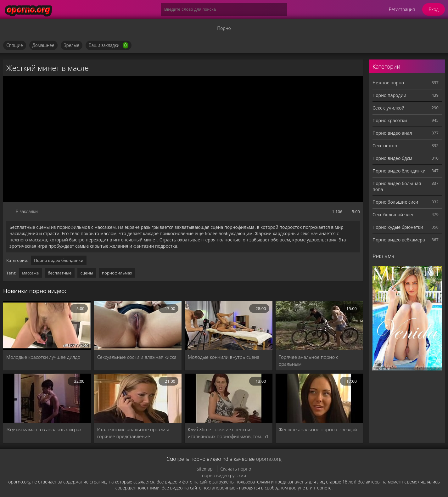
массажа (30, 273)
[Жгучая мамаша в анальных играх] (47, 398)
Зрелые (72, 45)
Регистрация (402, 9)
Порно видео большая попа (397, 186)
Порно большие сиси (395, 202)
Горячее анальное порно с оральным (309, 360)
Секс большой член (394, 215)
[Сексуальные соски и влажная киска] (138, 326)
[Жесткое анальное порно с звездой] (319, 398)
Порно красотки (390, 120)
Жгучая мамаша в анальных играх (44, 429)
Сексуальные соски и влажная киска (137, 357)
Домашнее (43, 45)
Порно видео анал (392, 133)
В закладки (27, 211)
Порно (224, 28)
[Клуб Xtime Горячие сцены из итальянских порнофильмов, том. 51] (229, 398)
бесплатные (60, 273)
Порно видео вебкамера (399, 240)
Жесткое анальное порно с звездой (318, 429)
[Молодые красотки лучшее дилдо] (47, 326)
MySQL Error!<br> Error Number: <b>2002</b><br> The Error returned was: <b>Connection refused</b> (183, 139)
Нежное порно (388, 83)
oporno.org (269, 459)
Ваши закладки (109, 45)
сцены (87, 273)
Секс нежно (385, 146)
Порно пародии (389, 95)
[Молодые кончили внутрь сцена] (229, 326)
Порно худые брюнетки (398, 227)
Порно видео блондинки (59, 260)
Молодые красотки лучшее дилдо (43, 357)
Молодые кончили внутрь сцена (224, 357)
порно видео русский (224, 475)
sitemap (205, 469)
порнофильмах (117, 273)
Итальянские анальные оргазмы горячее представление (133, 433)
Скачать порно (236, 469)
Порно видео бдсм (392, 158)
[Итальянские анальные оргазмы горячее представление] (138, 398)
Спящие (15, 45)
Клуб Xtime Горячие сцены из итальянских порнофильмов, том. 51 (228, 433)
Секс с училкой (389, 108)
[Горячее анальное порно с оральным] (319, 326)
